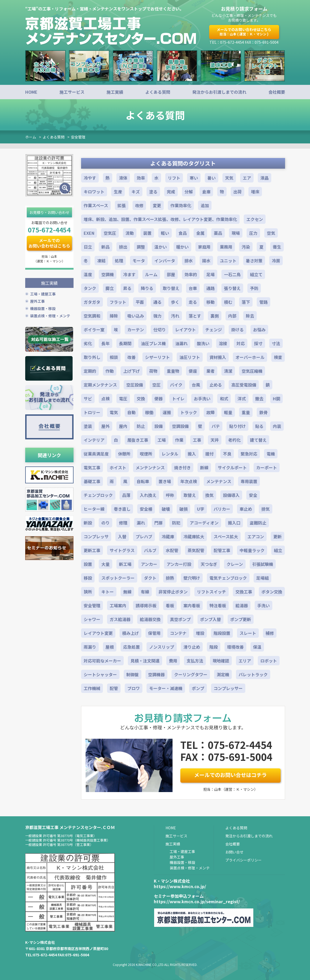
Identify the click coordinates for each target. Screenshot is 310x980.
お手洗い (202, 399)
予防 (254, 288)
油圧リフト (190, 357)
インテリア (94, 440)
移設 (88, 578)
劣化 (88, 343)
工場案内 (118, 605)
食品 (183, 233)
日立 (88, 247)
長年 (105, 343)
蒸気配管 (196, 550)
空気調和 (92, 316)
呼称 (170, 495)
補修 (270, 633)
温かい (161, 247)
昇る (127, 288)
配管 (114, 688)
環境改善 (235, 647)
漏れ (141, 523)
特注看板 (218, 605)
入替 (122, 536)
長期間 (125, 343)
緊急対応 (249, 454)
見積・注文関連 (145, 661)
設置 (88, 564)
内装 (277, 426)
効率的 (191, 274)
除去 (250, 316)
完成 (171, 192)
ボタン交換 (272, 592)
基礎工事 (92, 481)
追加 (205, 205)
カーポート (267, 467)
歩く (175, 302)
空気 (271, 233)
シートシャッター (100, 674)
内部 (232, 316)
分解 (189, 192)
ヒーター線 (94, 509)
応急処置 (131, 647)
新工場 (125, 564)
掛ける (238, 330)
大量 (105, 564)
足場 (210, 274)
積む (228, 302)
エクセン (255, 219)
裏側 (215, 316)
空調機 (108, 274)
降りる (147, 288)
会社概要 (277, 92)
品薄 (126, 495)
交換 (141, 399)
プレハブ (144, 536)
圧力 (253, 233)
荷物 (153, 371)
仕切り (160, 330)
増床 (255, 192)
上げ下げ (131, 371)
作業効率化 (181, 205)
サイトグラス (122, 550)
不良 (227, 454)
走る (193, 302)
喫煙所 (146, 454)
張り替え (232, 288)
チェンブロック (98, 495)
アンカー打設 (179, 564)
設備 (159, 426)
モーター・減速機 (166, 688)
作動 (110, 371)
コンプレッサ (96, 536)
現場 (236, 233)
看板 (170, 605)
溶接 (223, 343)
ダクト (150, 578)
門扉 (159, 523)
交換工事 (244, 592)
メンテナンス (219, 481)
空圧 (156, 385)
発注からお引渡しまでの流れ (219, 92)
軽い (165, 233)
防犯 (176, 523)
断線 (204, 467)
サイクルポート (232, 467)
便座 (193, 371)
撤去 (259, 399)
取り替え (171, 288)
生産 (118, 192)
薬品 (218, 233)
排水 (189, 261)
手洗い (263, 605)
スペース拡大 (226, 536)
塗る (153, 192)
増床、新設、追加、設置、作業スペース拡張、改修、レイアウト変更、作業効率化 (160, 219)
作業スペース (96, 205)
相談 (114, 357)
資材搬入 (218, 357)
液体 (123, 178)
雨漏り (90, 647)
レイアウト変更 (98, 633)
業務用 (226, 247)
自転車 (143, 481)
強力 (157, 316)
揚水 (206, 261)
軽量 (228, 412)
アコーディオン (204, 523)
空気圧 (110, 233)
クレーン (235, 564)
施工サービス (72, 92)
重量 (246, 412)
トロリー (92, 412)
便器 (159, 399)
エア (247, 178)
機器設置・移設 (43, 307)
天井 (215, 440)
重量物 (173, 371)
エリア (245, 661)
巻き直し (122, 509)
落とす (195, 316)
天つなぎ (209, 564)
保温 (257, 647)
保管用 (154, 633)
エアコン (256, 536)
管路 (263, 302)
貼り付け (238, 426)
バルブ (150, 550)
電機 (271, 454)
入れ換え (148, 495)
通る (157, 302)
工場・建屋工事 (43, 293)
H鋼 (276, 399)
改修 (139, 205)
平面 (140, 302)
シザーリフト (157, 357)
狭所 (88, 592)
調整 (141, 247)
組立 (278, 550)
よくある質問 (158, 92)
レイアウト (186, 330)
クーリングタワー (191, 674)
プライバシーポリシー (243, 860)
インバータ (165, 261)
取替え (190, 495)
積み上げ (130, 633)
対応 (241, 343)
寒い (194, 178)
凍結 (101, 261)
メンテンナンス (150, 467)
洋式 (242, 399)
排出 (123, 247)
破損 (183, 509)
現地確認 (221, 661)
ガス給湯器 (120, 619)
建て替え (258, 440)
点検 (105, 399)
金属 (200, 233)
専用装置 (249, 481)
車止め (246, 509)
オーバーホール (250, 357)
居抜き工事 (138, 440)
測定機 (223, 674)
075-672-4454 (49, 230)
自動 (131, 412)
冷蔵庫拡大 (194, 536)
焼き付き (182, 467)
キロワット (94, 192)
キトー (108, 592)
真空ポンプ (180, 619)
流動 (130, 233)
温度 (88, 274)
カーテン (136, 330)
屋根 (110, 647)
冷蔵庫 (168, 536)
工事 (197, 440)
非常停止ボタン (173, 592)
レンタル (170, 454)
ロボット (269, 661)
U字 (201, 509)
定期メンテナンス (100, 385)
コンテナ (178, 633)
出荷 (238, 192)
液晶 (265, 178)
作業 (179, 440)
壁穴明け (192, 578)
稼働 (149, 412)
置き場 (165, 481)
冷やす (90, 178)
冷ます (129, 274)
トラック (189, 412)
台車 (193, 288)
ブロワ (134, 688)
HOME (31, 92)
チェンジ (214, 330)
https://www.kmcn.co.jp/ (180, 886)
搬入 (192, 454)
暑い (212, 178)
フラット (118, 302)
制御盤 (133, 674)
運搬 (167, 412)
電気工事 (92, 467)
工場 (162, 440)
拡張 (122, 205)
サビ (88, 399)
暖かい (182, 247)
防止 (141, 426)
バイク (176, 385)
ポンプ (198, 688)
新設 (88, 523)
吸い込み (136, 316)
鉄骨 (263, 412)
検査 (278, 357)
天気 (229, 178)
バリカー (222, 509)
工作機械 (92, 688)
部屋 (171, 274)
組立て (256, 274)
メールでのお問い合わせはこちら (244, 32)
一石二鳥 (232, 274)
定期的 (90, 371)
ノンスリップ (162, 647)
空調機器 (156, 674)
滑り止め (192, 647)
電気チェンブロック (228, 578)
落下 (246, 302)
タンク (90, 288)
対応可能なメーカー (102, 661)
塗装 (88, 426)
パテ (216, 426)
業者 (210, 371)
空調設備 (180, 426)
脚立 (110, 288)
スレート (248, 633)
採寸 (258, 343)
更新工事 (92, 550)
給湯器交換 (150, 619)
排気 (266, 509)
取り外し (92, 357)
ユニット (228, 261)
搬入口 (234, 523)
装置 (147, 233)
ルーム (151, 274)
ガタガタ (92, 302)
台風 (196, 385)
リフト (174, 178)
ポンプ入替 (210, 619)
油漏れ (181, 343)
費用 (173, 661)
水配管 (172, 550)
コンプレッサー (228, 688)
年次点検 (189, 481)
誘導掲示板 (146, 605)
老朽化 (234, 440)
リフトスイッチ (212, 592)
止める (216, 385)
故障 (210, 412)
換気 (209, 495)
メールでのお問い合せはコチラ (230, 775)
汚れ (175, 316)
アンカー (149, 564)
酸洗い (203, 343)
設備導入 (231, 495)
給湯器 (242, 605)
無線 (127, 592)
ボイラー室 (94, 330)
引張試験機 (263, 564)
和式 (224, 399)
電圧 (123, 399)
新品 (105, 247)
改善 (131, 357)
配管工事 (222, 550)
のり (105, 523)
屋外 (105, 426)
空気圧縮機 (252, 371)
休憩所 (124, 454)
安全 (253, 495)
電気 (114, 412)
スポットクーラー (118, 578)
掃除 (114, 316)
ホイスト (118, 467)
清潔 (228, 371)
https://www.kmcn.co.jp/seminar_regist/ (197, 901)
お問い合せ (234, 852)
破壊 (166, 509)
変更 (157, 205)
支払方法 (195, 661)
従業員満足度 (96, 454)
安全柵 (146, 509)
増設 (200, 633)
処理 (119, 261)
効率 (141, 178)
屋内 (123, 426)
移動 (210, 302)
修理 (123, 523)
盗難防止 (258, 523)
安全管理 (78, 137)
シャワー (92, 619)
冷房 (276, 261)
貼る (259, 426)
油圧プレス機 (153, 343)
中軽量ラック (252, 550)
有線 (145, 592)
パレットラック (253, 674)
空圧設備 (135, 385)
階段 (214, 647)
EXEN (89, 233)
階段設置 (222, 633)
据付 (209, 454)
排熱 (170, 578)
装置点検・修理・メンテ (50, 314)
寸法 (276, 343)
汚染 (246, 247)
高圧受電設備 (244, 385)
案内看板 (192, 605)
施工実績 (115, 92)
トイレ (178, 399)
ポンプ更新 (241, 619)
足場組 (262, 578)
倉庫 (206, 192)
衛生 (277, 247)
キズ (136, 192)
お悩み (259, 330)
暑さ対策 (254, 261)
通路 (210, 288)
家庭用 (204, 247)
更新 (278, 536)
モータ (139, 261)
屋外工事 (37, 300)
